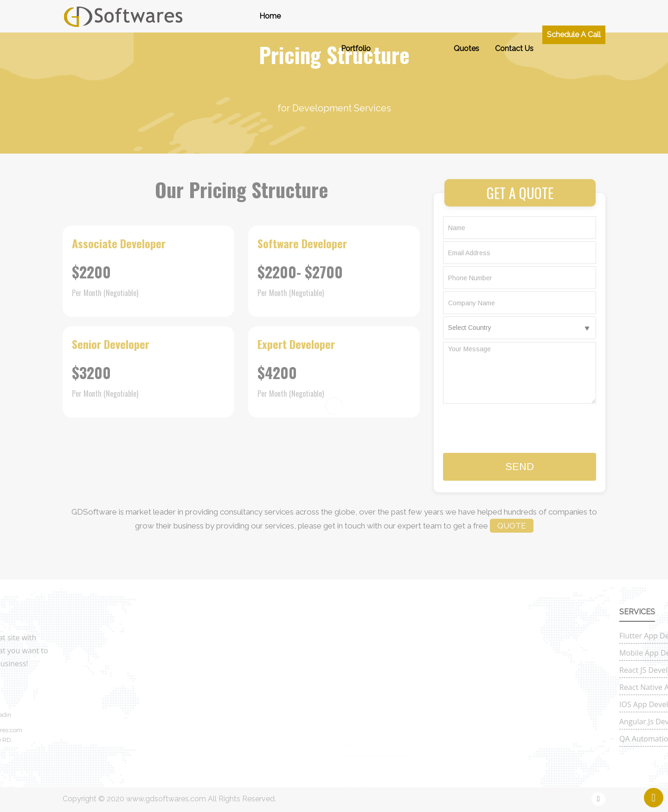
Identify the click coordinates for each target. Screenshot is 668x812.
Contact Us (514, 33)
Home (270, 16)
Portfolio (356, 25)
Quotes (466, 38)
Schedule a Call (574, 26)
